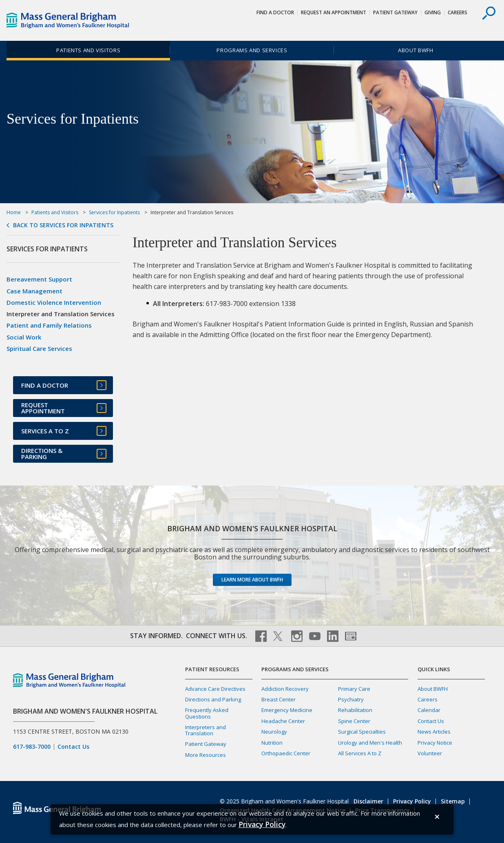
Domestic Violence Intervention (54, 302)
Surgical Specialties (362, 732)
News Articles (434, 732)
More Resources (206, 755)
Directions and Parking (213, 699)
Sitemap (453, 801)
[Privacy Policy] (262, 824)
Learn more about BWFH (252, 580)
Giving (433, 12)
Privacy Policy (412, 801)
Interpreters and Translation (206, 730)
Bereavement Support (39, 279)
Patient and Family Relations (49, 325)
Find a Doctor (275, 12)
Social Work (24, 337)
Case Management (34, 291)
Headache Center (283, 721)
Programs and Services (252, 50)
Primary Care (354, 689)
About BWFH (416, 50)
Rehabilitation (355, 710)
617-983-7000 (32, 747)
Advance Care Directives (215, 689)
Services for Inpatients (114, 212)
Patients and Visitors (88, 50)
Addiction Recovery (285, 689)
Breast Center (279, 699)
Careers (458, 12)
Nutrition (272, 743)
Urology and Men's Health (370, 743)
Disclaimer (368, 801)
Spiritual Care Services (39, 348)
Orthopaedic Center (286, 753)
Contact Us (73, 747)
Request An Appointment (334, 12)
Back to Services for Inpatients (63, 225)
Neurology (274, 732)
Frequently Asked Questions (207, 713)
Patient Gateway (395, 12)
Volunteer (430, 753)
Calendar (429, 710)
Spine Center (354, 721)
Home (14, 212)
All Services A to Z (360, 753)
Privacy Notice (435, 743)
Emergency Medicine (287, 710)
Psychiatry (351, 699)
